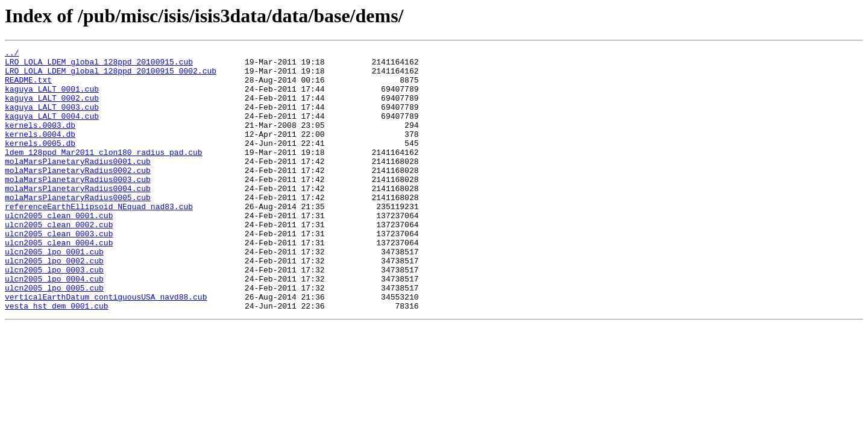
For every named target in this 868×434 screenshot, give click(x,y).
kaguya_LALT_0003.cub (52, 119)
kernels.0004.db (40, 152)
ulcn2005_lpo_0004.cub (54, 325)
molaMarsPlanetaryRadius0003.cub (78, 206)
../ (12, 54)
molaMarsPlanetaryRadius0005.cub (78, 228)
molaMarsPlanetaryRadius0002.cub (78, 195)
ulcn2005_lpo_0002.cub (54, 304)
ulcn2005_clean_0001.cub (59, 250)
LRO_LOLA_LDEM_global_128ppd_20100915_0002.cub (111, 76)
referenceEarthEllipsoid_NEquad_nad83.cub (99, 239)
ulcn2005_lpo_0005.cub (54, 336)
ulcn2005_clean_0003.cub (59, 271)
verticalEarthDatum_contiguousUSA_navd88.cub (106, 347)
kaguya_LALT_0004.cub (52, 130)
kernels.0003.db (40, 141)
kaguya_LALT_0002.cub (52, 108)
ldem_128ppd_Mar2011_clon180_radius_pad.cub (104, 174)
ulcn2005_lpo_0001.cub (54, 293)
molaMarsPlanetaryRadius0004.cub (78, 217)
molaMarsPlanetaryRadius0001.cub (78, 184)
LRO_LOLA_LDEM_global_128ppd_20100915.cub (99, 65)
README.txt (28, 87)
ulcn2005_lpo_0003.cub (54, 315)
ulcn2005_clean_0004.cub (59, 282)
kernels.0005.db (40, 163)
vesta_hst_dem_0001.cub (57, 358)
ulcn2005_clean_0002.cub (59, 260)
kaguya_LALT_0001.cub (52, 98)
